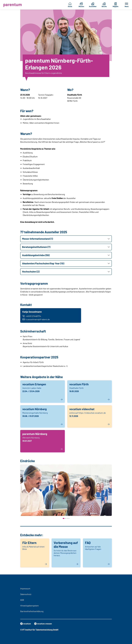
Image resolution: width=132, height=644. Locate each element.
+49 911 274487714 (32, 316)
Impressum (25, 588)
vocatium (26, 624)
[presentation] (22, 493)
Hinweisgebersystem (29, 606)
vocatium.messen (44, 624)
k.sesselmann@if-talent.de (36, 320)
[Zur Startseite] (12, 5)
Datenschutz (26, 594)
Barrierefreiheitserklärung (32, 611)
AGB (22, 600)
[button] (66, 239)
